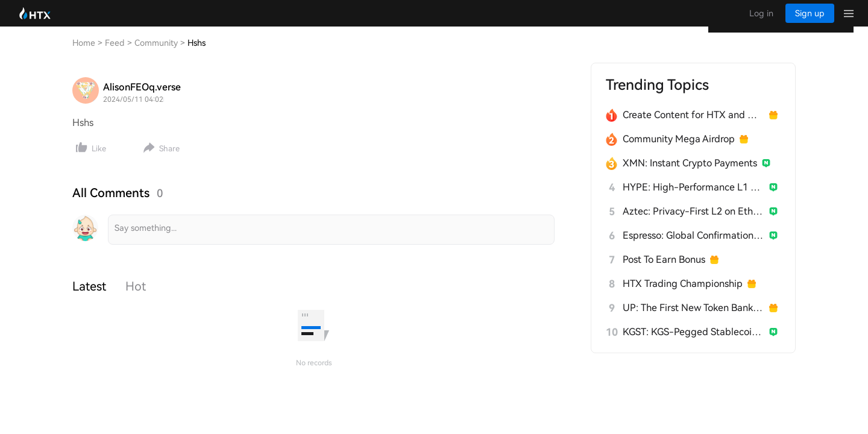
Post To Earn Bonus (664, 272)
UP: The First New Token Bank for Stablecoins (693, 320)
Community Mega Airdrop (679, 151)
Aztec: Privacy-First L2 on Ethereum (693, 223)
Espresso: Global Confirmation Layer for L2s (693, 247)
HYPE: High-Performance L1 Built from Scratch (693, 199)
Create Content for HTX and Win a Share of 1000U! (693, 127)
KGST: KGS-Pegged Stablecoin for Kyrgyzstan (693, 344)
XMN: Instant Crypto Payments (690, 175)
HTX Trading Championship (683, 296)
